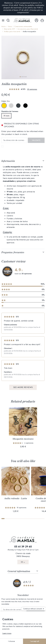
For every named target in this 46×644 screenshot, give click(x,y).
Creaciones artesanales (23, 26)
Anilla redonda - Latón (16, 498)
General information (19, 571)
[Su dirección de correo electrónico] (13, 610)
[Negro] (25, 106)
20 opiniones (32, 89)
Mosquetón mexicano (23, 439)
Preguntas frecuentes (13, 252)
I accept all (35, 641)
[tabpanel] (23, 203)
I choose (11, 641)
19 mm (6, 116)
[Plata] (11, 106)
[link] (36, 20)
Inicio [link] (4, 26)
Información (8, 161)
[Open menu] (3, 20)
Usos (10, 26)
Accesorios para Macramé (28, 29)
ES (22, 562)
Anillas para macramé (12, 31)
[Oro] (4, 106)
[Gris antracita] (18, 106)
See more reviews (23, 387)
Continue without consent (33, 609)
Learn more (7, 633)
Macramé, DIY (9, 29)
